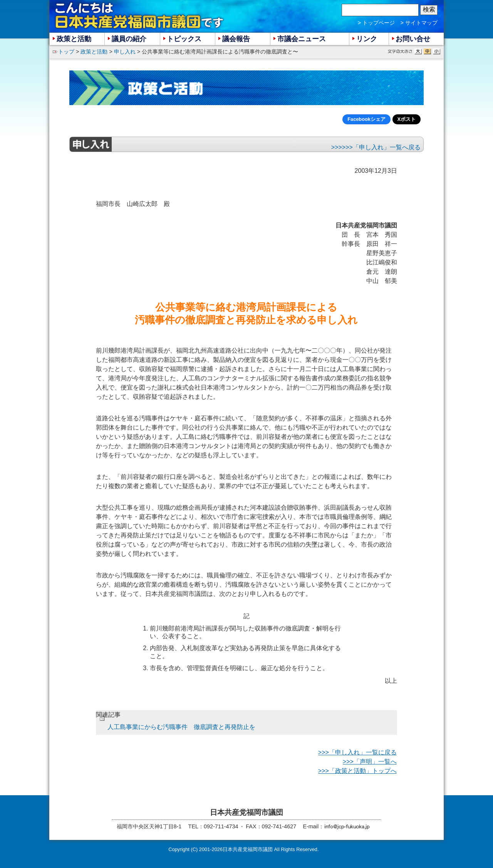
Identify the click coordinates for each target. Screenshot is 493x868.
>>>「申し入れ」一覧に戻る (357, 752)
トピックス (184, 39)
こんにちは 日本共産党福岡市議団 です (140, 16)
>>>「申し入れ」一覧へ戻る (381, 147)
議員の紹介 (129, 39)
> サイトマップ (419, 23)
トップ (66, 52)
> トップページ (376, 23)
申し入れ (125, 52)
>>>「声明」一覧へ (370, 762)
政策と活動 (94, 52)
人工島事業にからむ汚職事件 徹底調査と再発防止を (181, 727)
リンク (367, 39)
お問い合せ (413, 39)
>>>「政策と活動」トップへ (357, 771)
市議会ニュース (302, 39)
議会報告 (236, 39)
